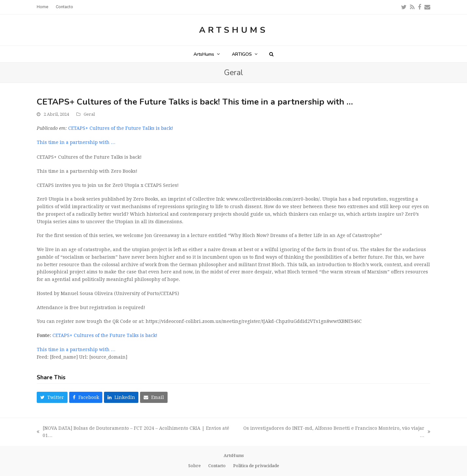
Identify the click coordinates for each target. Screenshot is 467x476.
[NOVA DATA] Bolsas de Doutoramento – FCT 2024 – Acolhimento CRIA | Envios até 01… (133, 433)
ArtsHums (233, 30)
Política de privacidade (256, 466)
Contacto (217, 466)
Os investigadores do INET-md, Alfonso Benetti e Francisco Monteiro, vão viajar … (336, 433)
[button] (271, 54)
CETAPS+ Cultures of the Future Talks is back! (121, 128)
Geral (89, 114)
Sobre (194, 466)
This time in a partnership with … (76, 142)
